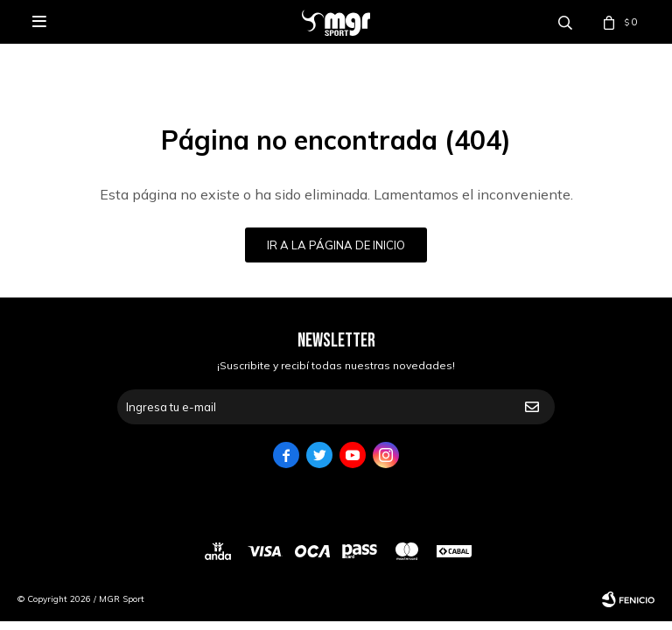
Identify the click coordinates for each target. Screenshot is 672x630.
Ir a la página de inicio (336, 245)
